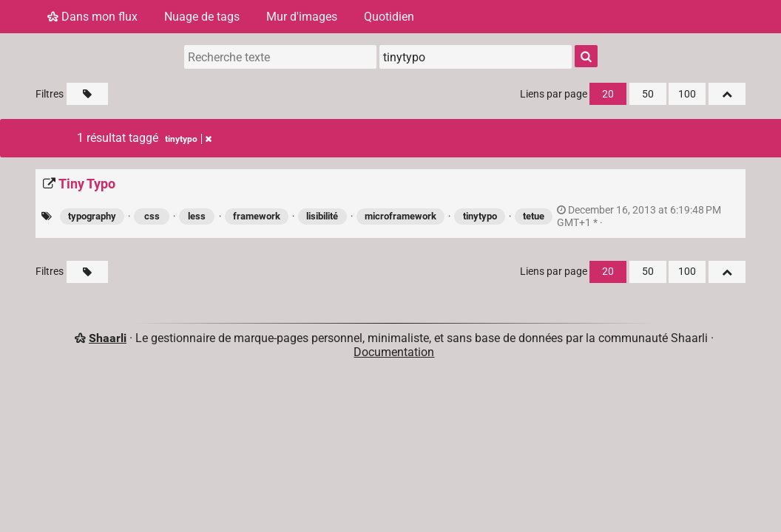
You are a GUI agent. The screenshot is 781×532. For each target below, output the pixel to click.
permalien (639, 216)
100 (687, 94)
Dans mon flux (92, 17)
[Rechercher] (586, 56)
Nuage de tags (202, 17)
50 (648, 94)
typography (92, 216)
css (152, 216)
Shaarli (108, 338)
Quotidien (389, 17)
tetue (534, 216)
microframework (400, 216)
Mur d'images (302, 17)
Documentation (394, 352)
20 (608, 94)
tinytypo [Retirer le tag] (188, 139)
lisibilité (322, 216)
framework (257, 216)
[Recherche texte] (280, 57)
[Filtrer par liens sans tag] (87, 94)
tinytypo (480, 216)
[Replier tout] (727, 94)
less (197, 216)
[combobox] (476, 57)
